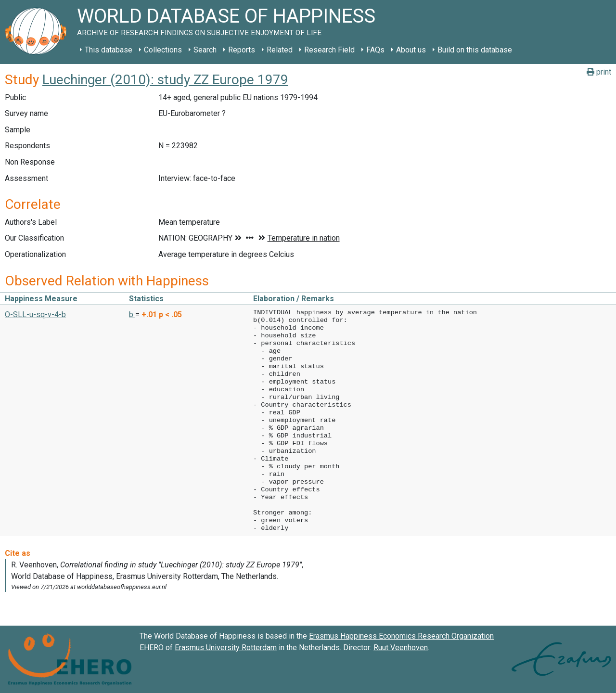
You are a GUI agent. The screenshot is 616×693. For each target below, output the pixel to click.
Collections (163, 50)
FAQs (375, 50)
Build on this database (475, 50)
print (599, 72)
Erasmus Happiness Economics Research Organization (401, 636)
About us (411, 50)
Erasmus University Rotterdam (226, 648)
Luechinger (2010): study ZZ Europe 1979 (165, 80)
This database (109, 50)
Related (280, 50)
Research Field (329, 50)
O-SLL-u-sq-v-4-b (35, 314)
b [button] (132, 314)
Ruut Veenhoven (401, 648)
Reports (242, 50)
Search (205, 50)
